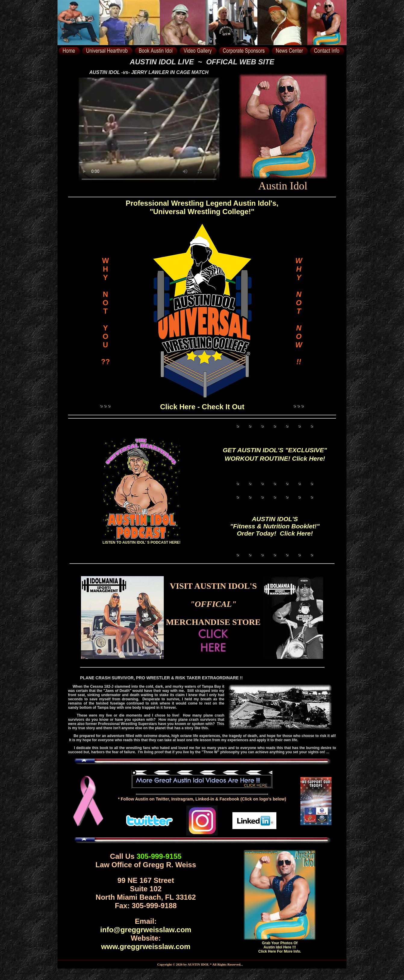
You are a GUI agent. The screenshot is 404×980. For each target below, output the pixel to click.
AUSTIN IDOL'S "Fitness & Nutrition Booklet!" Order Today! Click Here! (275, 526)
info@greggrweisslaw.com (146, 930)
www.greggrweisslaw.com (146, 946)
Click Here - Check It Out (202, 407)
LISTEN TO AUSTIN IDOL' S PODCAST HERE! (142, 540)
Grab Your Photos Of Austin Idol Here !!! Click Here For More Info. (280, 947)
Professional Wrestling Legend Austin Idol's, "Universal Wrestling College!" (202, 207)
